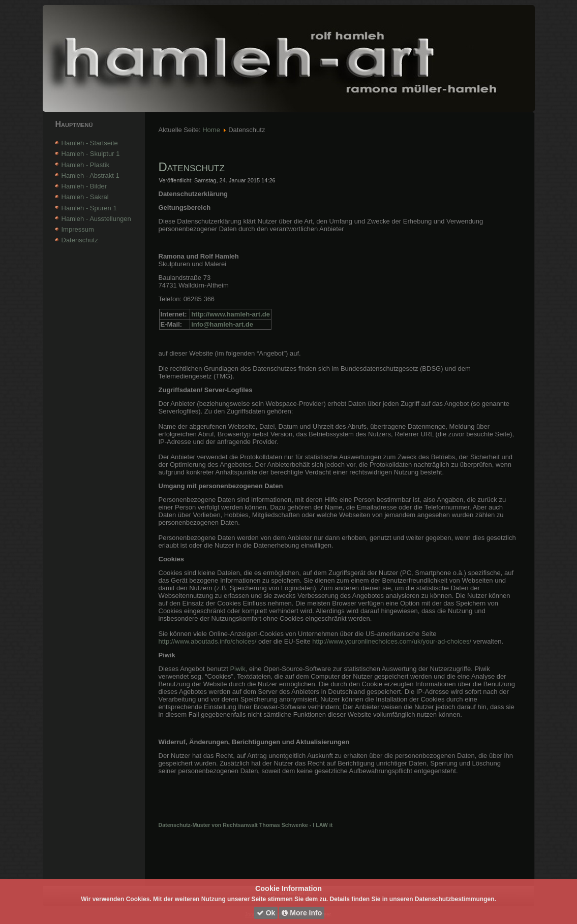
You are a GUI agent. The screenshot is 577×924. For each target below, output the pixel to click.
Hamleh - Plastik (86, 165)
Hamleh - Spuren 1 (89, 208)
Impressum (78, 229)
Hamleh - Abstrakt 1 (90, 176)
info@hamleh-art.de (222, 324)
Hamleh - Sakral (85, 197)
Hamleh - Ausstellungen (96, 219)
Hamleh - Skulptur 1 (91, 154)
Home (211, 130)
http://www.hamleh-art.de (231, 314)
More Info (302, 913)
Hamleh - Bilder (84, 186)
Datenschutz (80, 240)
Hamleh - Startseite (90, 143)
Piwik (237, 669)
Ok (266, 913)
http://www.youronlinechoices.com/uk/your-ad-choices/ (392, 641)
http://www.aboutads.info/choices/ (208, 641)
